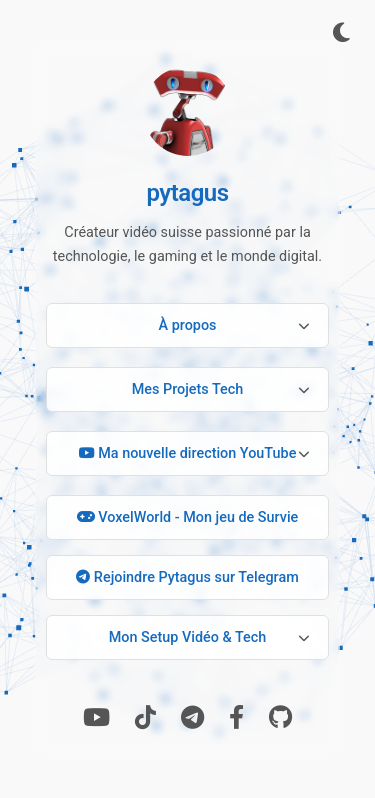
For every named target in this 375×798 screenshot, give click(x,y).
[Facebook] (236, 718)
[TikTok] (145, 718)
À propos (188, 325)
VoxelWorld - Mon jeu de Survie (188, 517)
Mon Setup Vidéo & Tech (188, 637)
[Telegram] (192, 718)
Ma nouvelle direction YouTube (188, 453)
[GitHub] (280, 718)
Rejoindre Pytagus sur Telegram (187, 577)
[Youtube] (96, 718)
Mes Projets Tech (188, 389)
